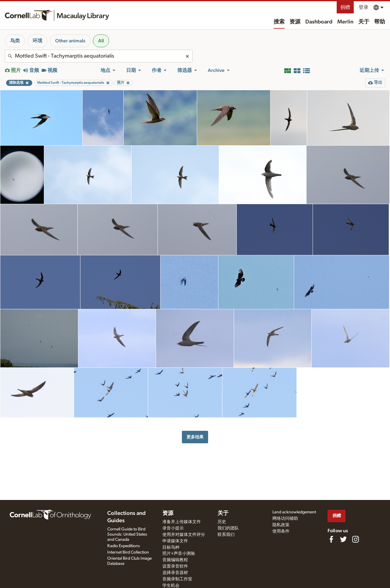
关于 (364, 22)
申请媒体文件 (175, 541)
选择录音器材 (175, 573)
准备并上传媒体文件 (182, 522)
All (101, 41)
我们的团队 (228, 528)
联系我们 (226, 535)
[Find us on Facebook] (331, 539)
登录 (363, 7)
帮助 (380, 22)
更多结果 (195, 437)
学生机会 (171, 586)
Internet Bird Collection (128, 552)
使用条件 (281, 531)
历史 (222, 522)
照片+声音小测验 (179, 554)
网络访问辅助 (285, 519)
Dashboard (319, 22)
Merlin (345, 22)
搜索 (279, 22)
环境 (37, 41)
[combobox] (99, 56)
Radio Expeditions (124, 546)
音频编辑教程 (175, 560)
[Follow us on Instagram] (356, 539)
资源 (295, 22)
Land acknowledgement (294, 512)
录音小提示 (173, 528)
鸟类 (15, 41)
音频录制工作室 (177, 579)
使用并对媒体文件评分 (184, 535)
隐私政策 (281, 525)
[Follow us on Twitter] (343, 539)
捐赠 (345, 7)
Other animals (70, 41)
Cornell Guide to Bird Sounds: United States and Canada (127, 534)
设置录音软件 (175, 566)
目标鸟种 (171, 547)
